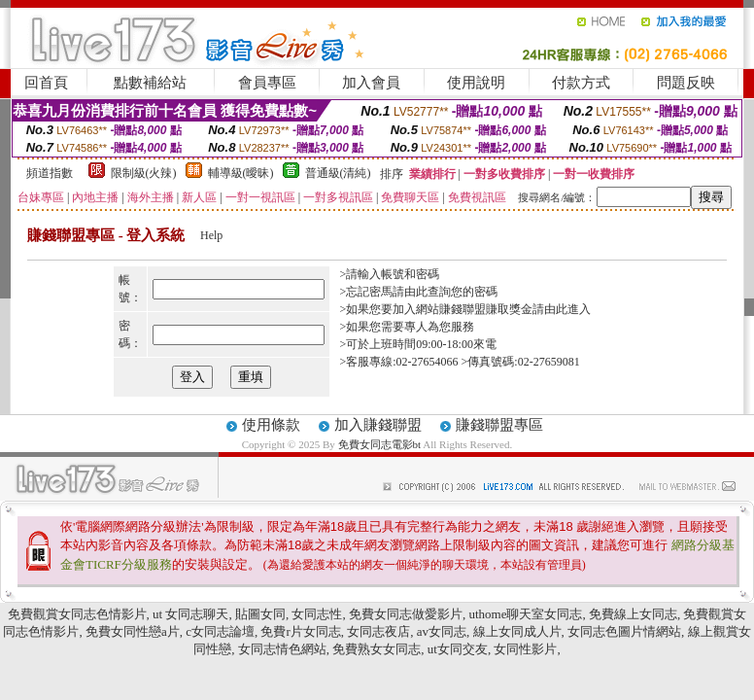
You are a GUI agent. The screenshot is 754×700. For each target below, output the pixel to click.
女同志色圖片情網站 (624, 631)
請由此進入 (562, 309)
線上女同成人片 (517, 631)
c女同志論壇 (220, 631)
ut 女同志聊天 (190, 614)
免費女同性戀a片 (133, 631)
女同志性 (317, 614)
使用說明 (476, 83)
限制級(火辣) (144, 173)
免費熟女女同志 (377, 649)
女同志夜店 (378, 631)
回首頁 (46, 83)
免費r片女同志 (300, 631)
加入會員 (371, 83)
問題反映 (686, 83)
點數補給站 (150, 83)
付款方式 (581, 83)
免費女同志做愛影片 (406, 614)
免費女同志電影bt (381, 444)
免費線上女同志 (633, 614)
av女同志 (442, 631)
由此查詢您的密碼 (451, 292)
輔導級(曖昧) (241, 173)
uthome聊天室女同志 (525, 614)
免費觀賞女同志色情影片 (77, 614)
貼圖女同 (260, 614)
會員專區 (267, 83)
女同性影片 (525, 649)
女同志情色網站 (282, 649)
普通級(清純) (338, 173)
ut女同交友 (458, 649)
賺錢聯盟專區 (499, 425)
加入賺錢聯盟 (378, 425)
